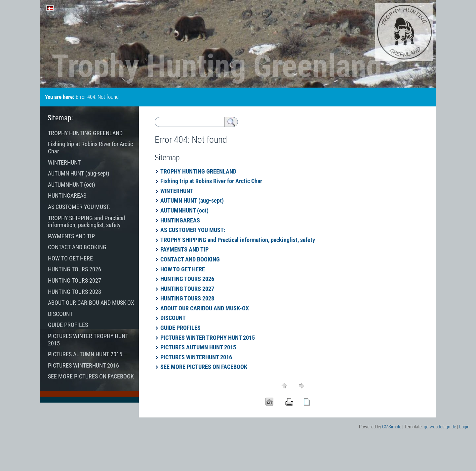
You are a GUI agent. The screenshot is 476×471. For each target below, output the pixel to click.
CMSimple (392, 427)
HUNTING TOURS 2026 (188, 279)
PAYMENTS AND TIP (184, 249)
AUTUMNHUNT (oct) (184, 210)
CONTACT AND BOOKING (190, 259)
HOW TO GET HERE (183, 269)
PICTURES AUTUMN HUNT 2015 (198, 347)
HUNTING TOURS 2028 (190, 298)
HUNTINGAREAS (180, 220)
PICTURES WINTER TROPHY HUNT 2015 (208, 338)
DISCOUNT (174, 318)
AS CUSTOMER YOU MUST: (193, 230)
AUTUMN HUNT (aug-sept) (192, 200)
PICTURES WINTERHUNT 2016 (196, 357)
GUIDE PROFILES (180, 328)
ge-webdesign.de (440, 427)
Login (464, 427)
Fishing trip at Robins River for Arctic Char (211, 181)
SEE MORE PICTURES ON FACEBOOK (204, 367)
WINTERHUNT (177, 191)
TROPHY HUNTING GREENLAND (198, 171)
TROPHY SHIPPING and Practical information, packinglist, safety (238, 240)
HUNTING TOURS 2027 (187, 289)
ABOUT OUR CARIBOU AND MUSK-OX (205, 308)
